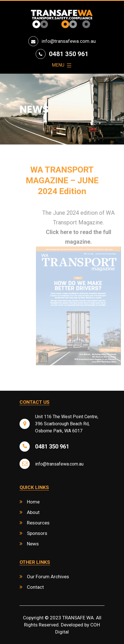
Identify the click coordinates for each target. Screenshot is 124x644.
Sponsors (37, 533)
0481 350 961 (69, 54)
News (33, 544)
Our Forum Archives (48, 577)
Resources (38, 523)
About (33, 512)
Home (33, 502)
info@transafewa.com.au (69, 41)
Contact (35, 587)
